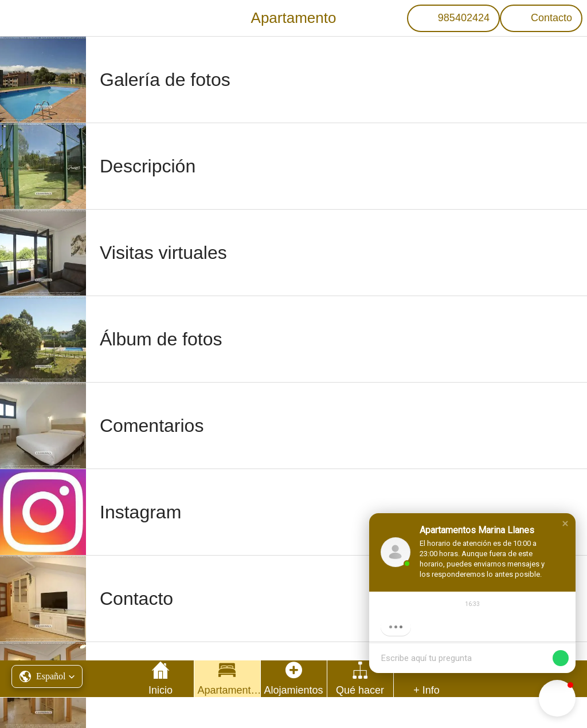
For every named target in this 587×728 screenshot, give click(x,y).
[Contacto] (541, 18)
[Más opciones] (427, 679)
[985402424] (453, 18)
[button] (565, 524)
